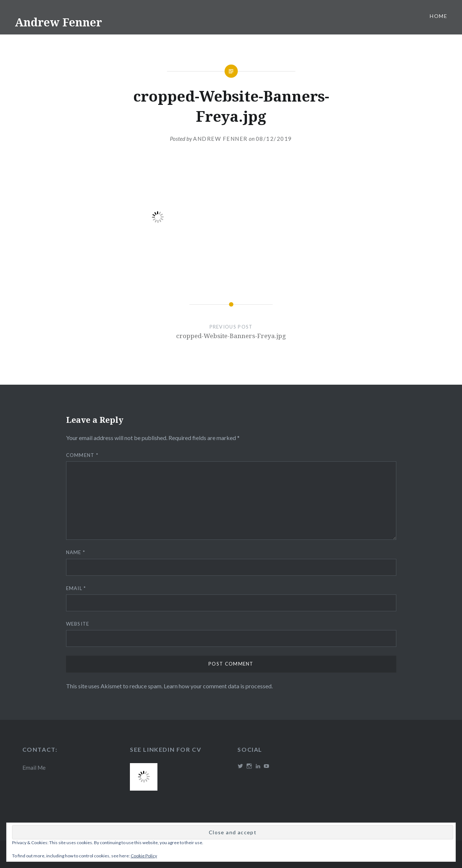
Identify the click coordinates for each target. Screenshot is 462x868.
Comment (82, 455)
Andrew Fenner (58, 22)
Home (439, 16)
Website (78, 624)
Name (76, 552)
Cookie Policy (144, 856)
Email (76, 588)
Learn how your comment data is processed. (218, 686)
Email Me (34, 768)
